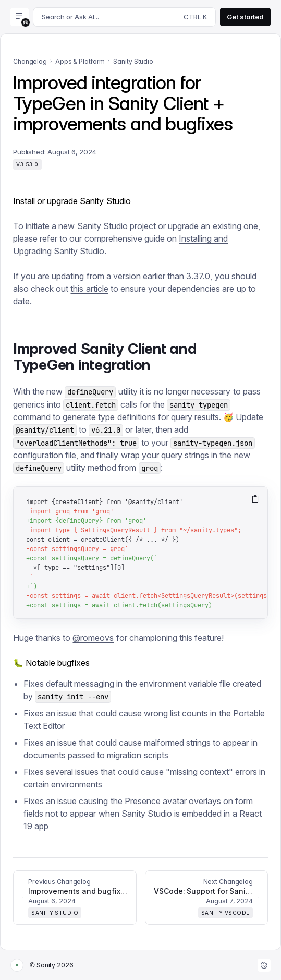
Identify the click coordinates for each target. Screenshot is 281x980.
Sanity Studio (133, 61)
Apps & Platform (80, 61)
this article (89, 289)
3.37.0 (198, 276)
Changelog (30, 61)
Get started (245, 17)
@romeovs (93, 638)
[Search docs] (124, 17)
